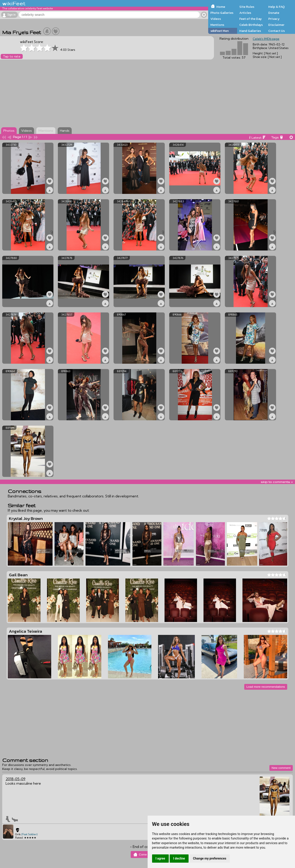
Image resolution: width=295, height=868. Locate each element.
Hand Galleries (250, 31)
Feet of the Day (251, 19)
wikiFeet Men (220, 31)
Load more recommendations (266, 687)
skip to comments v (277, 482)
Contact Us (277, 31)
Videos (216, 19)
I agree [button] (160, 858)
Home (221, 7)
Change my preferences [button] (210, 858)
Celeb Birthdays (251, 25)
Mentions (217, 25)
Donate (274, 13)
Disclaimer (276, 25)
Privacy (274, 19)
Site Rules (247, 7)
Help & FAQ (277, 7)
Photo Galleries (222, 13)
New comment (281, 768)
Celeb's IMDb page (266, 39)
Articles (245, 13)
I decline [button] (179, 858)
